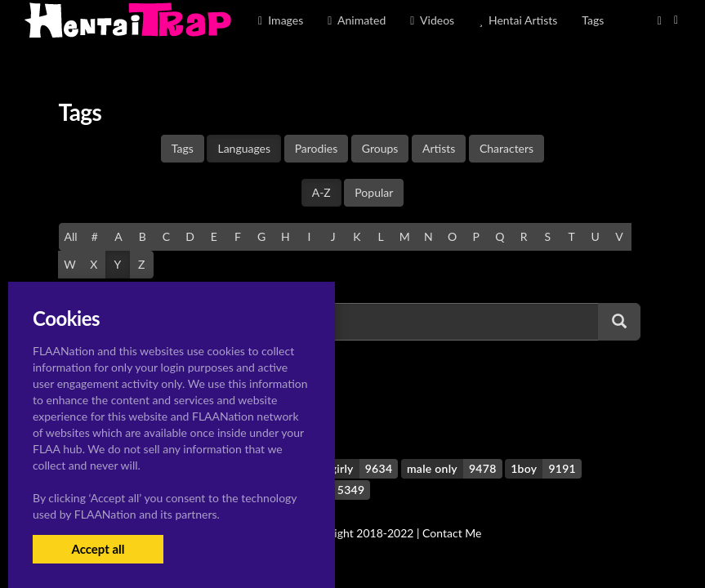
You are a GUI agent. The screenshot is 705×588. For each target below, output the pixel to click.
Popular (374, 192)
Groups (380, 148)
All (71, 236)
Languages (244, 148)
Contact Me (452, 533)
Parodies (317, 148)
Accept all (98, 549)
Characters (506, 148)
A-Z (321, 192)
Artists (439, 148)
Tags (183, 148)
